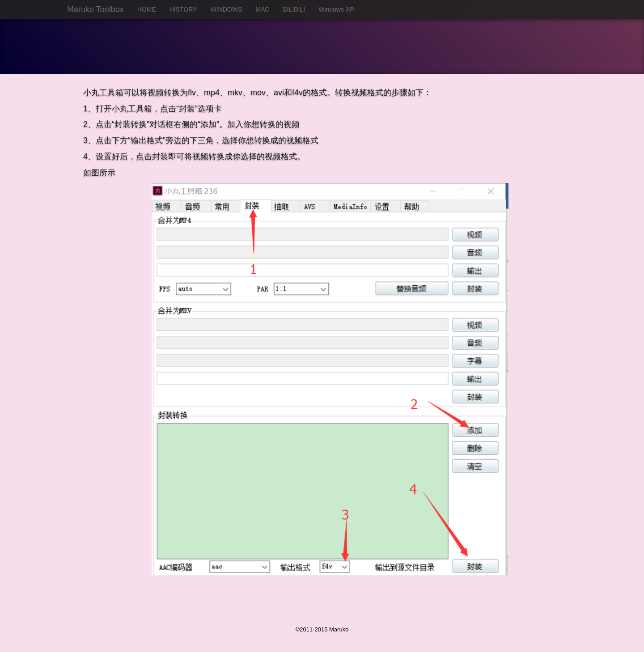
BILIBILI (294, 9)
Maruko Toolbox (95, 9)
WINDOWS (226, 9)
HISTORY (183, 9)
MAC (262, 9)
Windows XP (336, 9)
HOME (147, 9)
